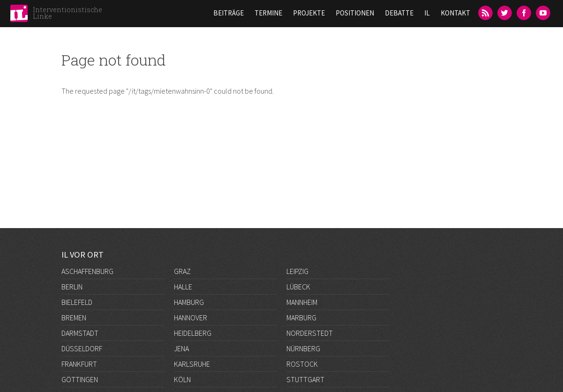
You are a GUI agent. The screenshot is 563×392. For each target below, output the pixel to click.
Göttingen (80, 379)
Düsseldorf (82, 348)
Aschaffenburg (87, 271)
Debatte (399, 13)
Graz (182, 271)
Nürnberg (303, 348)
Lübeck (298, 287)
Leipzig (297, 271)
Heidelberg (193, 333)
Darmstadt (80, 333)
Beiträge (229, 13)
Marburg (301, 318)
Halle (183, 287)
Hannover (191, 318)
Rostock (302, 364)
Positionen (355, 13)
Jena (181, 348)
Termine (268, 13)
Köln (182, 379)
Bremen (74, 318)
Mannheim (302, 302)
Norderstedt (310, 333)
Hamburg (189, 302)
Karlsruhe (192, 364)
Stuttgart (305, 379)
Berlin (72, 287)
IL (427, 13)
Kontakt (455, 13)
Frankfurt (79, 364)
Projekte (309, 13)
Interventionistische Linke (68, 13)
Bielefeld (77, 302)
